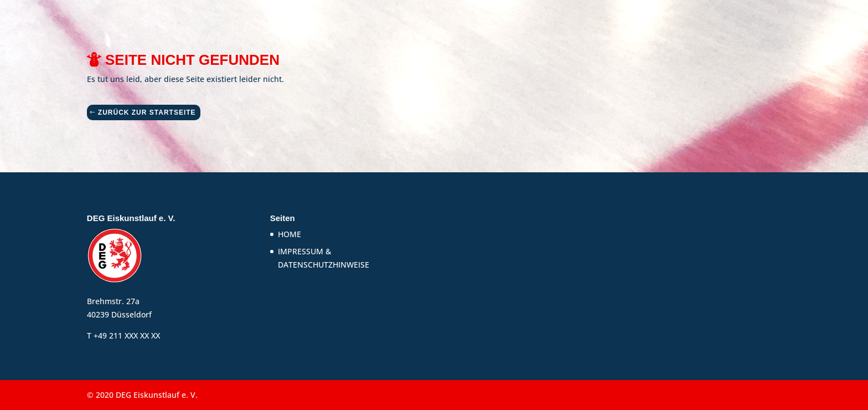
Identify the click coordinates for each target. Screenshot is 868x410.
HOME (290, 234)
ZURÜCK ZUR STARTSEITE (147, 112)
